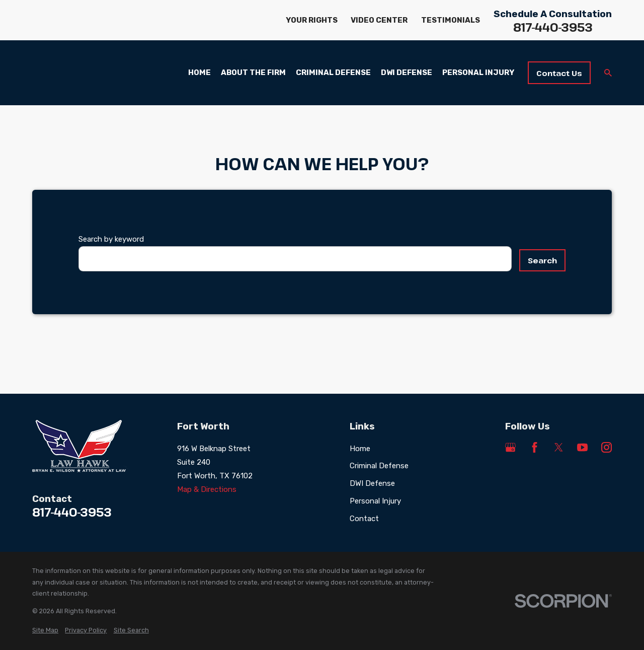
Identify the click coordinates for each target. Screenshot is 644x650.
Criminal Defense (379, 466)
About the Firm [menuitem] (253, 73)
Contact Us (559, 73)
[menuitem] (45, 631)
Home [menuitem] (199, 73)
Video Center (379, 20)
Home (360, 449)
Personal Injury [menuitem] (478, 73)
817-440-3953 (553, 27)
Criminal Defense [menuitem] (333, 73)
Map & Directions (207, 489)
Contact (364, 519)
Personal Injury (375, 501)
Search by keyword (111, 239)
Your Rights (312, 20)
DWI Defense (372, 483)
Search (542, 260)
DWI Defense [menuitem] (407, 73)
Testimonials (451, 20)
